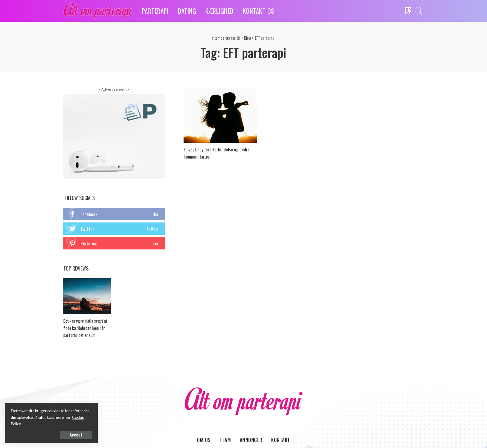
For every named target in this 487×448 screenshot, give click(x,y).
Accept (76, 435)
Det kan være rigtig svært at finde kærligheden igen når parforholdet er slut (85, 328)
